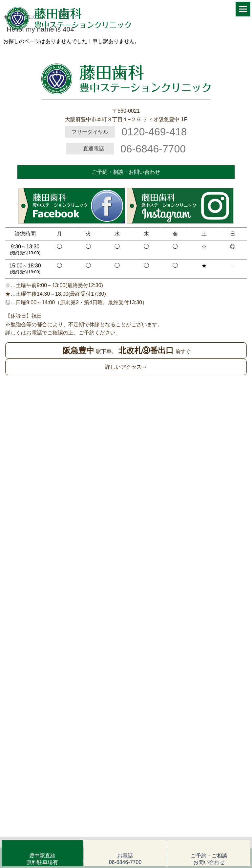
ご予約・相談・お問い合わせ (126, 172)
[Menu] (243, 9)
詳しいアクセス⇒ (126, 367)
